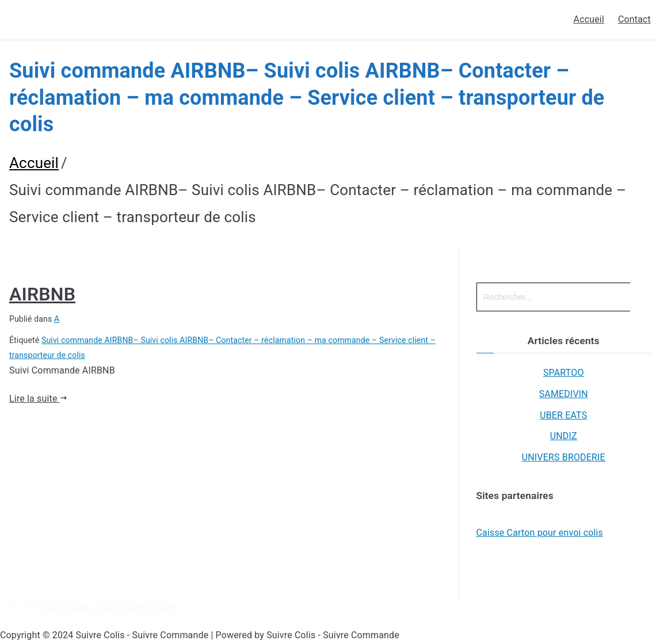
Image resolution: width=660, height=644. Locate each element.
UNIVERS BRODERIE (564, 457)
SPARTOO (564, 373)
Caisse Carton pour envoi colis (540, 533)
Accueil (589, 19)
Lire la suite (38, 399)
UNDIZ (564, 436)
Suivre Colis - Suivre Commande (109, 607)
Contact (634, 19)
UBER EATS (563, 415)
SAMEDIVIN (564, 394)
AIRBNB (42, 294)
